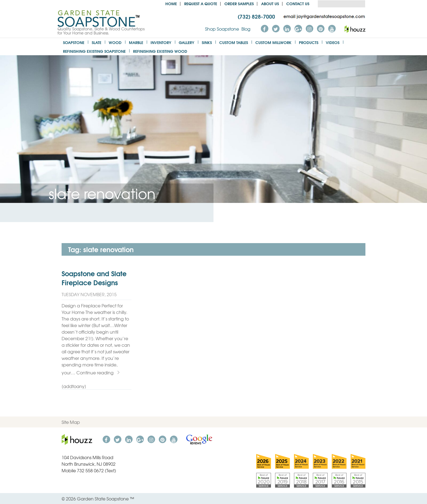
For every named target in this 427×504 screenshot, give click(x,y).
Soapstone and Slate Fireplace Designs (94, 278)
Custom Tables (234, 42)
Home (171, 3)
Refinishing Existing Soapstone (94, 51)
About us (270, 3)
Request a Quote (201, 3)
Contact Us (298, 3)
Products (309, 42)
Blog (246, 29)
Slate (96, 42)
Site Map (71, 422)
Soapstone (74, 42)
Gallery (187, 42)
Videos (333, 42)
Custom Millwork (273, 42)
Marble (136, 42)
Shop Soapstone (222, 29)
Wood (115, 42)
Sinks (207, 42)
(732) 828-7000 (256, 16)
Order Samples (239, 3)
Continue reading (98, 372)
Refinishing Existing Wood (160, 51)
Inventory (161, 42)
